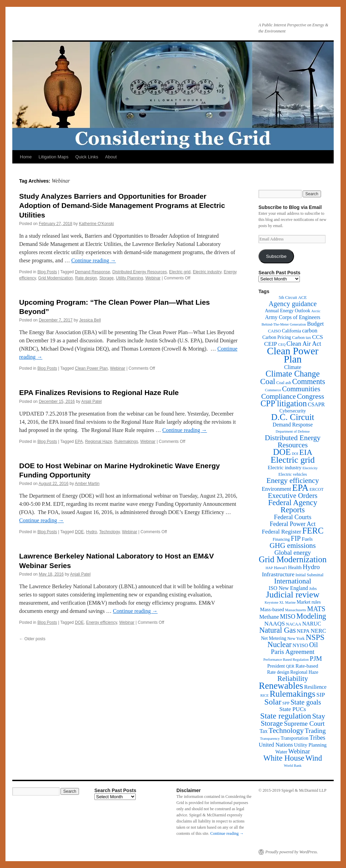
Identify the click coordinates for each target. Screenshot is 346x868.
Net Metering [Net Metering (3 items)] (274, 638)
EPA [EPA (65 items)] (300, 488)
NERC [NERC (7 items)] (318, 631)
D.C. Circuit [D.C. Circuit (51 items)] (293, 417)
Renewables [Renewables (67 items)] (281, 686)
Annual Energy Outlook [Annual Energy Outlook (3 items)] (288, 311)
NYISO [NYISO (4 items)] (300, 645)
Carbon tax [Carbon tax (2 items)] (301, 338)
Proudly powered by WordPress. (292, 852)
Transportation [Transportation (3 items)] (295, 738)
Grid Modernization (56, 278)
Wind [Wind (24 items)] (314, 758)
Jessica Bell (90, 320)
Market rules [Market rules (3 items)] (309, 602)
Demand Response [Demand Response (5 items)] (292, 425)
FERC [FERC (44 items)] (313, 531)
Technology (109, 532)
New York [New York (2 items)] (296, 639)
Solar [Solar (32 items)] (273, 702)
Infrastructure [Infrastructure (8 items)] (278, 574)
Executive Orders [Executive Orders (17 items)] (293, 495)
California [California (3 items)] (291, 331)
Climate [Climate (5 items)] (293, 367)
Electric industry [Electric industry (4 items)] (285, 468)
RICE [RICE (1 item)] (264, 695)
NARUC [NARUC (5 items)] (312, 624)
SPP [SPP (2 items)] (286, 703)
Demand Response (92, 272)
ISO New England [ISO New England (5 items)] (288, 588)
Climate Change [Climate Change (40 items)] (293, 374)
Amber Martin (87, 484)
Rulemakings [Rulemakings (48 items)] (293, 694)
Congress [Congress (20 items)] (310, 396)
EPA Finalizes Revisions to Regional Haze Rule (99, 392)
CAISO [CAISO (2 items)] (275, 331)
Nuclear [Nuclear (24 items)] (279, 645)
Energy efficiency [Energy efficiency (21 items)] (293, 481)
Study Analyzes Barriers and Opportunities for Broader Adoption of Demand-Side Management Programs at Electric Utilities (122, 206)
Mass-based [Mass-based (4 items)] (272, 609)
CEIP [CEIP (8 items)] (271, 344)
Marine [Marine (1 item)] (290, 602)
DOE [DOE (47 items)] (282, 452)
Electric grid (180, 272)
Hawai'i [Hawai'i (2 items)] (281, 568)
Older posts (32, 639)
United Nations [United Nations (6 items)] (276, 745)
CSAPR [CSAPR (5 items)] (316, 404)
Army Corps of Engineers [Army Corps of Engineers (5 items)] (293, 317)
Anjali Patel (92, 402)
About (111, 157)
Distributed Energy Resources (139, 272)
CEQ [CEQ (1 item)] (282, 345)
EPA (79, 442)
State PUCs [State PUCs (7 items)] (293, 709)
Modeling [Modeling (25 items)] (311, 616)
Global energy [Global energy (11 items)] (292, 553)
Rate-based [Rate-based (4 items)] (307, 666)
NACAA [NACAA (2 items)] (294, 624)
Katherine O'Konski (96, 224)
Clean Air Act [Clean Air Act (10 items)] (304, 344)
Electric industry (207, 272)
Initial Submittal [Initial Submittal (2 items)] (309, 575)
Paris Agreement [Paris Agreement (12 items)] (292, 652)
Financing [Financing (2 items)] (281, 539)
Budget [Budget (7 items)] (315, 324)
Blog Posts (47, 272)
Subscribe (276, 256)
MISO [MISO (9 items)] (288, 617)
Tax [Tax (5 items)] (263, 731)
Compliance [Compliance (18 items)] (278, 396)
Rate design (86, 278)
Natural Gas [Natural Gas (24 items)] (277, 630)
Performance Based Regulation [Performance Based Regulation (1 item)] (286, 660)
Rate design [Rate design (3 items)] (278, 672)
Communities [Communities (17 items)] (301, 389)
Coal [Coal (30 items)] (268, 381)
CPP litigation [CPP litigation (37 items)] (284, 403)
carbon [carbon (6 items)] (310, 331)
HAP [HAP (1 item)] (269, 568)
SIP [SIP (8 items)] (321, 695)
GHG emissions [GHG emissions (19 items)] (293, 545)
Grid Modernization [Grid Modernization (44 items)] (293, 559)
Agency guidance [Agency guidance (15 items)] (293, 304)
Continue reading (94, 260)
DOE (79, 532)
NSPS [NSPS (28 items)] (315, 637)
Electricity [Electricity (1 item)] (310, 468)
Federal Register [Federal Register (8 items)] (282, 531)
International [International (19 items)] (293, 581)
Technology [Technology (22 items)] (286, 731)
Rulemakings (126, 442)
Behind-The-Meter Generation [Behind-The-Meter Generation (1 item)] (284, 324)
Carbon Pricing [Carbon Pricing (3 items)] (277, 337)
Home (26, 157)
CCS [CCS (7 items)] (318, 337)
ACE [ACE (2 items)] (302, 298)
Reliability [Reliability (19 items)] (293, 679)
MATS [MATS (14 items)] (316, 609)
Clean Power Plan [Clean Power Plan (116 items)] (293, 355)
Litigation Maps (54, 157)
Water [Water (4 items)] (281, 752)
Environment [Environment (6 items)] (276, 489)
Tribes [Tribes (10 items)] (317, 738)
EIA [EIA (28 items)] (306, 452)
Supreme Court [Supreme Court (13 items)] (304, 724)
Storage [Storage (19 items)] (272, 723)
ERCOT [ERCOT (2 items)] (316, 489)
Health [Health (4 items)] (295, 567)
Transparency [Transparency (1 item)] (270, 739)
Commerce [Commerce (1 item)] (273, 390)
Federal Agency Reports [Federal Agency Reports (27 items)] (293, 506)
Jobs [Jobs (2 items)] (313, 589)
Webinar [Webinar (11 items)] (299, 751)
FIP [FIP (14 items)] (296, 538)
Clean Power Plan (91, 368)
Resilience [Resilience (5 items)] (315, 687)
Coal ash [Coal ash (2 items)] (284, 383)
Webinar (153, 278)
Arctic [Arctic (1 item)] (316, 311)
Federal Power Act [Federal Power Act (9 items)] (293, 524)
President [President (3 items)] (276, 666)
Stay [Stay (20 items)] (319, 716)
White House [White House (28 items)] (284, 758)
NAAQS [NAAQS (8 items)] (275, 623)
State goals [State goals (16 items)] (306, 702)
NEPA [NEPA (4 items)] (303, 631)
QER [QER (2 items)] (290, 666)
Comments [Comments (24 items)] (308, 382)
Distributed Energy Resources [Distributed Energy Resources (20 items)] (292, 441)
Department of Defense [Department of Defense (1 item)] (292, 431)
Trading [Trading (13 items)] (315, 731)
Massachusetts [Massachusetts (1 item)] (296, 610)
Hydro (92, 532)
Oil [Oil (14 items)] (313, 645)
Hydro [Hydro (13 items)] (311, 567)
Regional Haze (99, 442)
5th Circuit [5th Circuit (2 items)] (288, 298)
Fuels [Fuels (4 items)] (307, 539)
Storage (106, 278)
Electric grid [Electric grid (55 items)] (293, 460)
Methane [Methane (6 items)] (269, 617)
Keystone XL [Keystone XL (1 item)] (274, 602)
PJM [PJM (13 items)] (316, 659)
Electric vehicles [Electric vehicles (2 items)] (292, 474)
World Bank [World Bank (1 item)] (293, 766)
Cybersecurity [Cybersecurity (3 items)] (293, 411)
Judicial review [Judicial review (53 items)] (293, 595)
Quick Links (87, 157)
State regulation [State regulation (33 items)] (286, 716)
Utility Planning (129, 278)
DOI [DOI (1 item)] (295, 454)
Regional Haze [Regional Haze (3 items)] (304, 672)
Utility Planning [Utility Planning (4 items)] (310, 745)
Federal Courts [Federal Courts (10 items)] (292, 517)
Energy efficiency (102, 622)
